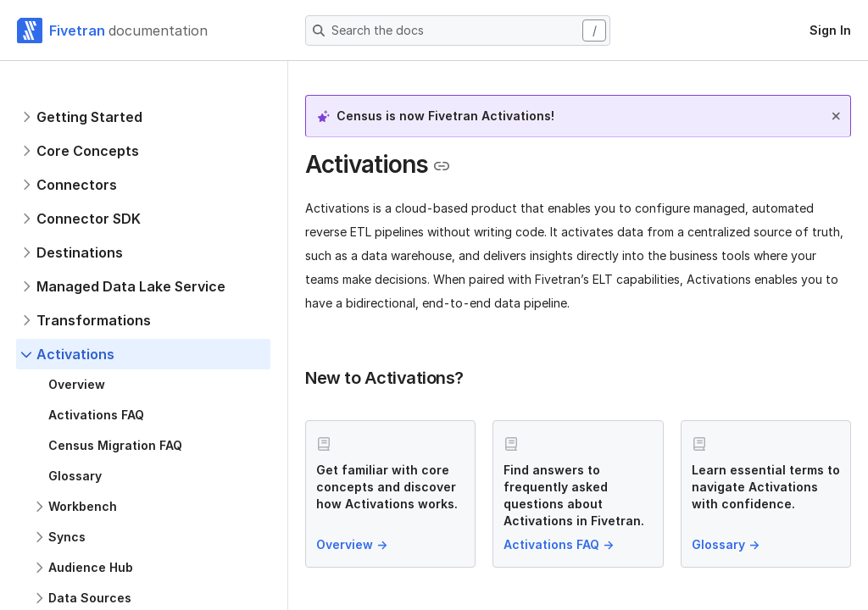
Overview (353, 544)
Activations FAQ (560, 544)
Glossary (727, 544)
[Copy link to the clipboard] (442, 166)
